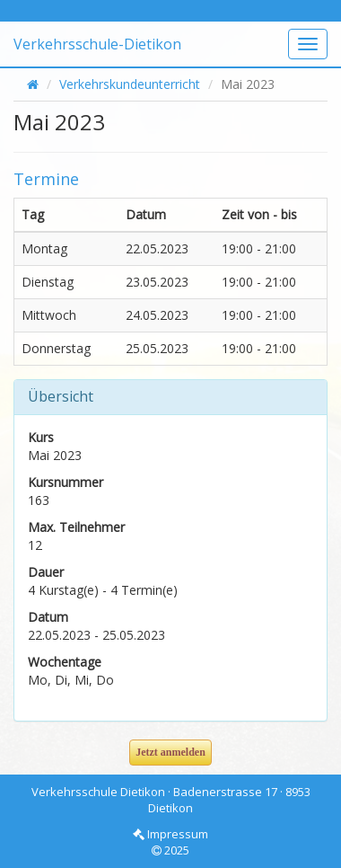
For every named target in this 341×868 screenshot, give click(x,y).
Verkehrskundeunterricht (130, 84)
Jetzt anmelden (170, 752)
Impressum (170, 834)
